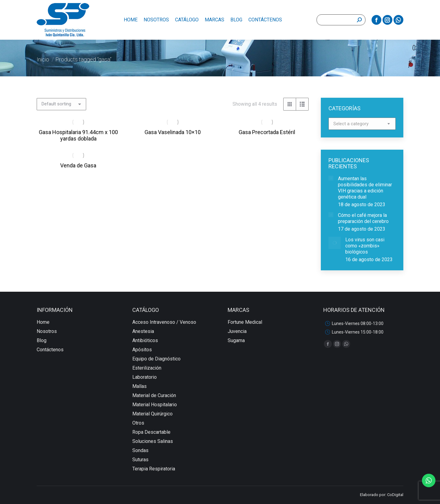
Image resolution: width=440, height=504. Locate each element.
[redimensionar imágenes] (331, 178)
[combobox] (362, 124)
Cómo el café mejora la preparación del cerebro (363, 218)
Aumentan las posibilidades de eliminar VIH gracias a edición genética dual (365, 188)
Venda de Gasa (78, 165)
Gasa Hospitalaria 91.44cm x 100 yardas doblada (78, 135)
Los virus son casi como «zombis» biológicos (365, 246)
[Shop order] (61, 104)
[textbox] (351, 124)
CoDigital (395, 495)
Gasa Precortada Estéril (267, 132)
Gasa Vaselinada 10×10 (173, 132)
